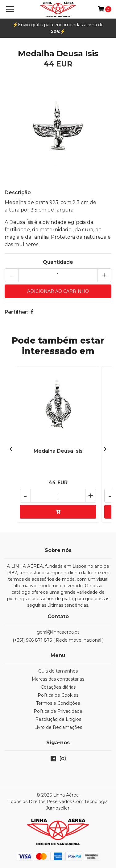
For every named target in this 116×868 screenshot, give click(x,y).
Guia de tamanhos (58, 671)
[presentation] (11, 449)
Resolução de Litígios (58, 719)
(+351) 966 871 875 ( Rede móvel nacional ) (58, 640)
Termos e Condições (58, 703)
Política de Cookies (58, 695)
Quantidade (58, 262)
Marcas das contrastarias (58, 679)
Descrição (18, 192)
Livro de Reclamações (58, 727)
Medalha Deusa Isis (58, 451)
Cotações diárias (58, 687)
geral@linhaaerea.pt (58, 632)
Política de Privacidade (58, 711)
